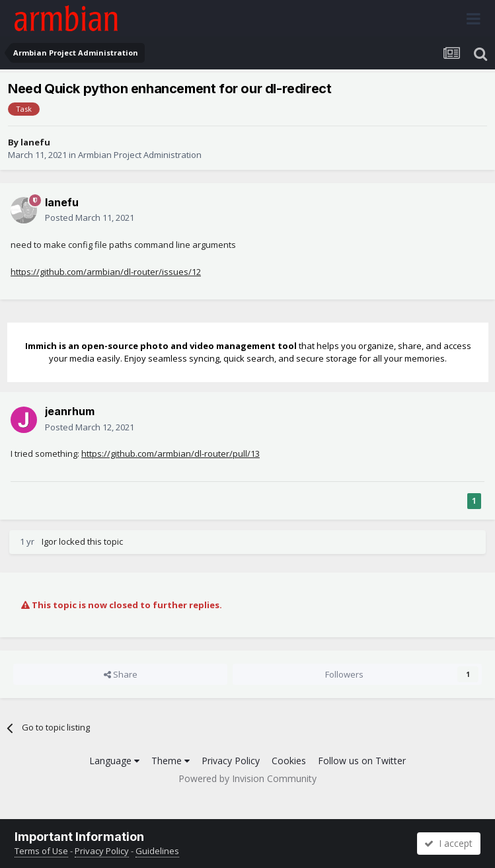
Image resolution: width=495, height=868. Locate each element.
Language (114, 761)
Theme (171, 761)
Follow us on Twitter (362, 761)
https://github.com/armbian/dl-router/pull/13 (171, 454)
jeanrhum (70, 411)
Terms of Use (41, 851)
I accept (448, 843)
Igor (49, 541)
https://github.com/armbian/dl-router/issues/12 (106, 272)
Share (121, 674)
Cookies (289, 761)
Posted (90, 217)
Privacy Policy (231, 761)
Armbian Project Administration (140, 155)
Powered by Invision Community (248, 778)
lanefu (35, 142)
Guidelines (157, 851)
